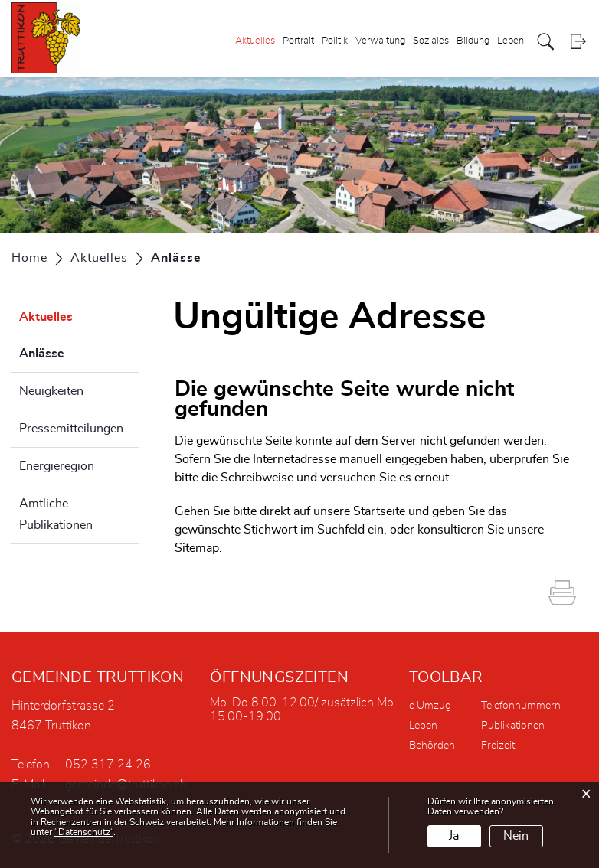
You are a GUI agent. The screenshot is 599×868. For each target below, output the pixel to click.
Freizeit (498, 746)
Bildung (473, 41)
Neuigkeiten (51, 391)
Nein (516, 836)
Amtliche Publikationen (56, 514)
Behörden (432, 746)
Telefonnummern (521, 706)
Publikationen (513, 726)
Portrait (298, 41)
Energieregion (57, 466)
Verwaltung (380, 41)
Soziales (431, 41)
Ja (454, 836)
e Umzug (430, 706)
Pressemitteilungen (71, 429)
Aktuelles (255, 41)
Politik (335, 41)
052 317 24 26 (108, 765)
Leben (511, 41)
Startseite (379, 511)
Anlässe (79, 351)
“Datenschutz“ (84, 832)
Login (578, 42)
